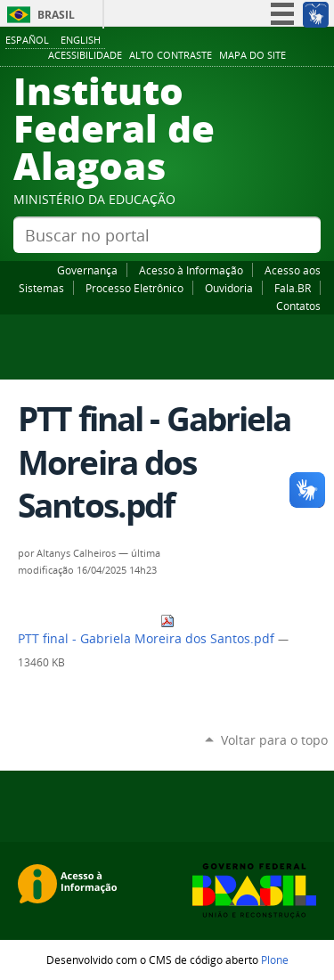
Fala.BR (293, 288)
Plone (275, 960)
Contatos (298, 306)
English (81, 40)
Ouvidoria (229, 288)
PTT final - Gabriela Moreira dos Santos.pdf (148, 630)
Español (27, 40)
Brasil (56, 15)
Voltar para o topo (274, 740)
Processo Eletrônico (134, 288)
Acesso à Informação (191, 270)
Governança (87, 270)
